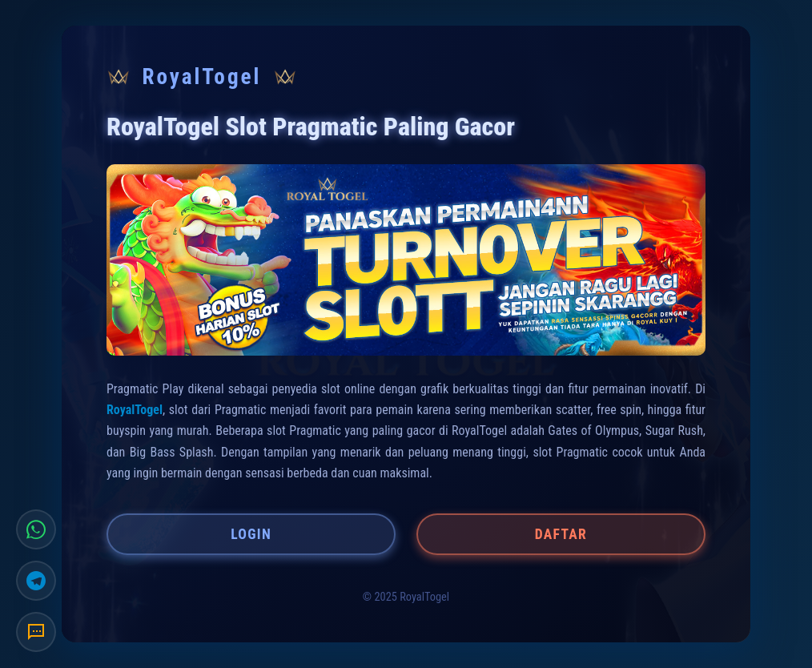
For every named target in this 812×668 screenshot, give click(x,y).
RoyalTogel (135, 410)
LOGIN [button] (251, 534)
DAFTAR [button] (561, 534)
